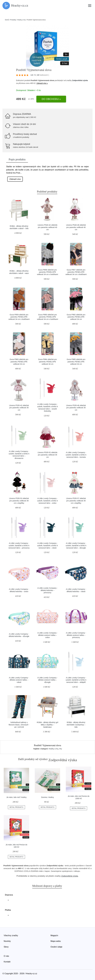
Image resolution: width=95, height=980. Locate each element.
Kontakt (7, 962)
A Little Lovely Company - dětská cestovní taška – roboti (19, 680)
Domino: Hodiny (47, 797)
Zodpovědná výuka (80, 80)
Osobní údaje (56, 947)
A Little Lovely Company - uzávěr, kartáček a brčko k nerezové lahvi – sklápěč (76, 680)
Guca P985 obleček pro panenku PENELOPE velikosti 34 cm (76, 362)
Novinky (7, 941)
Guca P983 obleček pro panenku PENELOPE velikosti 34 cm (19, 362)
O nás (6, 956)
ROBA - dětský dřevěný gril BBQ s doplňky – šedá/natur (48, 725)
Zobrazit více (15, 179)
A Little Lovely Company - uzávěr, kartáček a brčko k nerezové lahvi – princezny (19, 545)
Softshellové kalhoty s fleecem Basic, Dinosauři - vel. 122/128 (19, 725)
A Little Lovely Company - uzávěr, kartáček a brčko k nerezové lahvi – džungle (76, 545)
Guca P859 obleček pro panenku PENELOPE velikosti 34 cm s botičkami (19, 317)
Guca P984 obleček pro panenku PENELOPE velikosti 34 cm (47, 362)
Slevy (6, 947)
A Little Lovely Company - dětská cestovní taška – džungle (47, 680)
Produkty (13, 20)
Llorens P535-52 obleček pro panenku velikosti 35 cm (47, 455)
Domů (7, 20)
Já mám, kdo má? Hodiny (16, 797)
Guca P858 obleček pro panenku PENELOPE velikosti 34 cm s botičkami (47, 272)
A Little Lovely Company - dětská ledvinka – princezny (47, 590)
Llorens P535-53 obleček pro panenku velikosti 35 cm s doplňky (19, 501)
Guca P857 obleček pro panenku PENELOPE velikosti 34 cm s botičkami (76, 272)
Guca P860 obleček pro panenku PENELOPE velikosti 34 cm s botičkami (47, 317)
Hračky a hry (21, 20)
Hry (61, 749)
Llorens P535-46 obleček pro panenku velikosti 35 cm (76, 408)
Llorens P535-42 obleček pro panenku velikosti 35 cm (19, 408)
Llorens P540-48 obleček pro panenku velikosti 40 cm (76, 227)
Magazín (54, 935)
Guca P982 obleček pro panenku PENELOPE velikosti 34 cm (76, 317)
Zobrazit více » (42, 83)
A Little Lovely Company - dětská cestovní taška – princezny (76, 635)
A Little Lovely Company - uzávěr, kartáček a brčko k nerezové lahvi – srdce (47, 501)
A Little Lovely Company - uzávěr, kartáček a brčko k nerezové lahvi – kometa (76, 455)
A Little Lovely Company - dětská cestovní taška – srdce (47, 635)
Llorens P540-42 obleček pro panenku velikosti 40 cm (47, 227)
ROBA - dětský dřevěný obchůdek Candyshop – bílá (76, 725)
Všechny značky (11, 935)
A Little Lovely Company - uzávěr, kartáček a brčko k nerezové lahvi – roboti (47, 545)
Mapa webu (56, 941)
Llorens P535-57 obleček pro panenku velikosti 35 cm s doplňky (76, 501)
